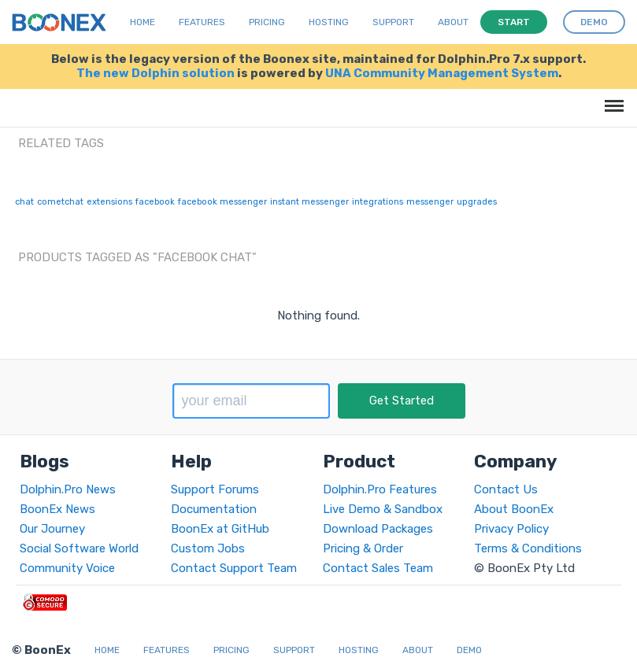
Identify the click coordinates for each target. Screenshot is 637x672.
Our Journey (52, 529)
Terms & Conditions (528, 548)
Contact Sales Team (378, 568)
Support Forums (215, 489)
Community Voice (67, 568)
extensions (109, 202)
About (453, 22)
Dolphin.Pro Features (380, 489)
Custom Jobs (208, 548)
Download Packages (378, 529)
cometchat (60, 202)
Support (393, 22)
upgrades (477, 202)
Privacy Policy (511, 529)
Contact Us (506, 489)
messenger (430, 202)
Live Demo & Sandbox (383, 509)
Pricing (267, 22)
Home (143, 22)
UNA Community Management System (442, 73)
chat (24, 202)
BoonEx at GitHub (220, 529)
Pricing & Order (363, 548)
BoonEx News (57, 509)
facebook (155, 202)
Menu (611, 98)
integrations (378, 202)
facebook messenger (222, 202)
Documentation (214, 509)
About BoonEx (514, 509)
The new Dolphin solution (156, 73)
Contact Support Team (234, 568)
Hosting (329, 22)
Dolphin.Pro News (68, 489)
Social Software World (79, 548)
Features (202, 22)
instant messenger (309, 202)
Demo (469, 650)
